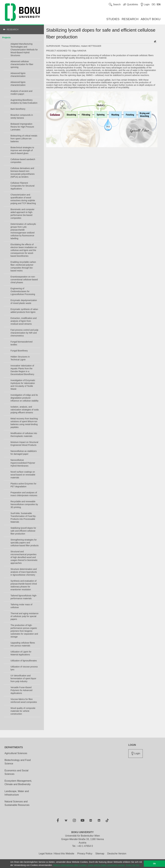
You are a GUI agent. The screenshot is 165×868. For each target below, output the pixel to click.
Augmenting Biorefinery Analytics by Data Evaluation (24, 101)
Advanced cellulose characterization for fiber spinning (22, 64)
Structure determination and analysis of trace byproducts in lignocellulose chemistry (24, 572)
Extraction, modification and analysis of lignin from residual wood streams (24, 321)
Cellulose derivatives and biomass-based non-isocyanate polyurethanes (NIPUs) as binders (23, 173)
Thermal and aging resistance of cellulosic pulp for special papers (25, 616)
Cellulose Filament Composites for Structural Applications (23, 186)
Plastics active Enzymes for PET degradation (23, 485)
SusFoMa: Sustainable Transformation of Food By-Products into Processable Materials (23, 518)
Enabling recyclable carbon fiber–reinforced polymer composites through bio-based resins (23, 266)
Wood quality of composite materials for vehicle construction (23, 711)
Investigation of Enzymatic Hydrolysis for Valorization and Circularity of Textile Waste (23, 385)
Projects (6, 38)
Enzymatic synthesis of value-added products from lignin (25, 311)
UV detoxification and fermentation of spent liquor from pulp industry (23, 678)
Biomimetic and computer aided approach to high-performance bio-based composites (23, 214)
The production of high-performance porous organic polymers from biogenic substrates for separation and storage (24, 631)
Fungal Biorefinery (19, 351)
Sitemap (100, 854)
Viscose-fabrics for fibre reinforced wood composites (24, 701)
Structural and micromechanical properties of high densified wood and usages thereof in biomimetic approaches (24, 557)
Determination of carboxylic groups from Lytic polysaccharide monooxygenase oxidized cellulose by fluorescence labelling (23, 231)
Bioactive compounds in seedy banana (22, 116)
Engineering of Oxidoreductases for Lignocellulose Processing (23, 291)
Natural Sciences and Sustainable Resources (17, 803)
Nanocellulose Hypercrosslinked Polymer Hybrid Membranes (23, 463)
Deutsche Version (117, 854)
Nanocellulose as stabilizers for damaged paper (24, 453)
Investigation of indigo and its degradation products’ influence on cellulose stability (25, 398)
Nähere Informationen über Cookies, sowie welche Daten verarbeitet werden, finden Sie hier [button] (96, 865)
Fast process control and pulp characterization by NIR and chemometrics (25, 333)
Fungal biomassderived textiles (22, 343)
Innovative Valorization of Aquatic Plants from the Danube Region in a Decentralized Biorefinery (22, 370)
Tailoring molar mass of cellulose (21, 606)
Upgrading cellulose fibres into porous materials (23, 644)
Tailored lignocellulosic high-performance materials (24, 597)
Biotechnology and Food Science (18, 762)
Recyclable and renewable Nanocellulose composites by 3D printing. (24, 504)
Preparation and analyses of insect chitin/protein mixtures (24, 494)
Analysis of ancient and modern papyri (21, 93)
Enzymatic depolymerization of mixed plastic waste (24, 302)
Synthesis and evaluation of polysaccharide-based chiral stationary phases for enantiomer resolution (24, 585)
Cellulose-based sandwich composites (23, 161)
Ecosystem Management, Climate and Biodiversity (18, 783)
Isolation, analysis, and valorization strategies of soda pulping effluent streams (25, 410)
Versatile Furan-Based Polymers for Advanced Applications (21, 690)
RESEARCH (13, 29)
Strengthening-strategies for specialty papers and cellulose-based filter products (25, 543)
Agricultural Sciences (16, 753)
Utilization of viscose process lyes (24, 668)
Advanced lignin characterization (18, 75)
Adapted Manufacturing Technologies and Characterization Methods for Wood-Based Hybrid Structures (24, 50)
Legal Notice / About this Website (57, 854)
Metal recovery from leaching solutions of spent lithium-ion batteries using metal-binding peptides (24, 423)
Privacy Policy (85, 854)
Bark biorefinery (18, 109)
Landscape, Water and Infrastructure (17, 793)
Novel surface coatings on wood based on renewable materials (23, 475)
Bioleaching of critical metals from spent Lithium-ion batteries (24, 139)
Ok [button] (154, 864)
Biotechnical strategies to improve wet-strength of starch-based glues (22, 150)
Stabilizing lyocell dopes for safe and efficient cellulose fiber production (23, 531)
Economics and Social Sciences (16, 772)
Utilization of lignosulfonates (24, 661)
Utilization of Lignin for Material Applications (21, 653)
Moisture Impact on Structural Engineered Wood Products (24, 444)
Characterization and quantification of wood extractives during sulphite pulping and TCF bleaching (23, 199)
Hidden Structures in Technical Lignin (20, 358)
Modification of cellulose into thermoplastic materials (24, 435)
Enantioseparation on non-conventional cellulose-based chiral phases (24, 280)
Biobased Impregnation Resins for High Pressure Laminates (22, 127)
